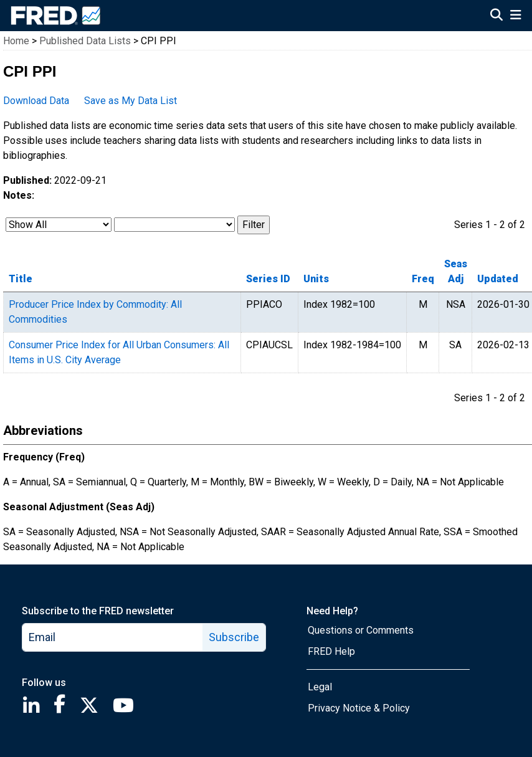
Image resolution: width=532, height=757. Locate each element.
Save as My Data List (131, 101)
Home (16, 41)
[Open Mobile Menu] (515, 16)
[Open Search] (496, 16)
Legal (320, 687)
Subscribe (234, 637)
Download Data (36, 101)
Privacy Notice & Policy (359, 708)
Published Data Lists (85, 41)
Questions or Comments (361, 630)
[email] (113, 637)
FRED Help (331, 651)
